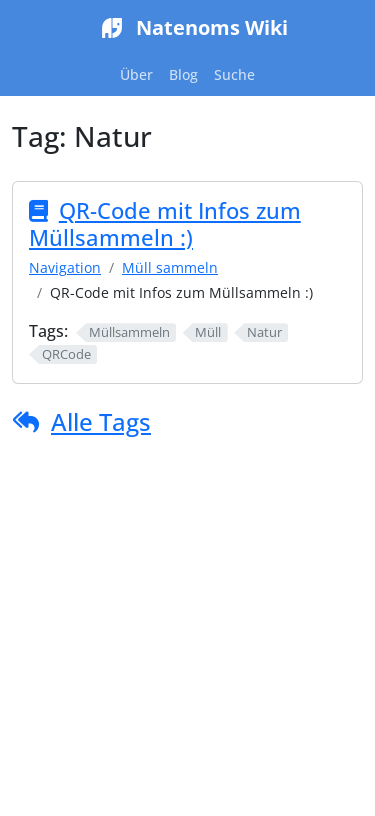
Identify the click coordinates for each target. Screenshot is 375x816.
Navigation (65, 267)
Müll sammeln (170, 267)
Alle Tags (101, 421)
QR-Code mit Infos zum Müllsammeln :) (165, 224)
